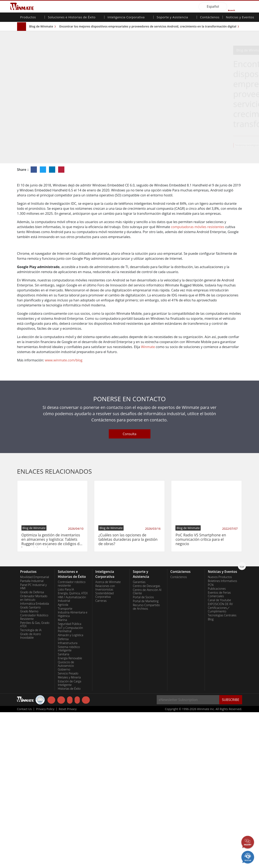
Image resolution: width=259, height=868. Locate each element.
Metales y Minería (69, 833)
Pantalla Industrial (32, 737)
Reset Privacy (68, 865)
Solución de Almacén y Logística (194, 145)
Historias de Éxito (69, 844)
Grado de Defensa (32, 748)
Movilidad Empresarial (35, 733)
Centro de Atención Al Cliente (147, 747)
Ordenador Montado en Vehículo (34, 754)
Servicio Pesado (68, 829)
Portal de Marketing (146, 757)
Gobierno (64, 825)
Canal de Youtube (220, 756)
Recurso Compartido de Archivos (146, 763)
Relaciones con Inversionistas (105, 744)
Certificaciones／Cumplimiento (219, 765)
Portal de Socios (143, 753)
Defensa (63, 795)
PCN (211, 741)
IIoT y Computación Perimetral (71, 785)
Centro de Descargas (147, 742)
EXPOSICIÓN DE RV (220, 760)
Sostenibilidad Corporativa (105, 751)
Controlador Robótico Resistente (34, 773)
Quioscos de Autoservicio (66, 820)
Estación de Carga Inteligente (70, 839)
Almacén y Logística (71, 791)
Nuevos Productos (220, 733)
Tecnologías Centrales (222, 771)
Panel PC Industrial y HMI (34, 742)
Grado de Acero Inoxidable (31, 792)
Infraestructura (68, 799)
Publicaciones (217, 744)
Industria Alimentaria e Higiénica (73, 770)
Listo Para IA (66, 745)
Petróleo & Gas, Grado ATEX (35, 780)
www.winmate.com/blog (64, 516)
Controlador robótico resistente (72, 740)
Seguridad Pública (70, 780)
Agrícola (63, 761)
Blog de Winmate (41, 26)
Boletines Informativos (223, 737)
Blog (211, 775)
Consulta (130, 590)
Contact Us (24, 865)
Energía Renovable (70, 814)
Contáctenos (210, 17)
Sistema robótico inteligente (69, 805)
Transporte (65, 764)
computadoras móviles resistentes (198, 227)
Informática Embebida (35, 759)
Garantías (139, 738)
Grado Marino (29, 767)
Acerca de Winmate (108, 738)
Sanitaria (64, 810)
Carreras (101, 757)
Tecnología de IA (31, 786)
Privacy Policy (45, 865)
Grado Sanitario (31, 763)
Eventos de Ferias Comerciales (219, 750)
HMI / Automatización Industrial (72, 755)
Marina (63, 776)
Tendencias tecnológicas (163, 145)
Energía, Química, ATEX (73, 749)
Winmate (148, 503)
